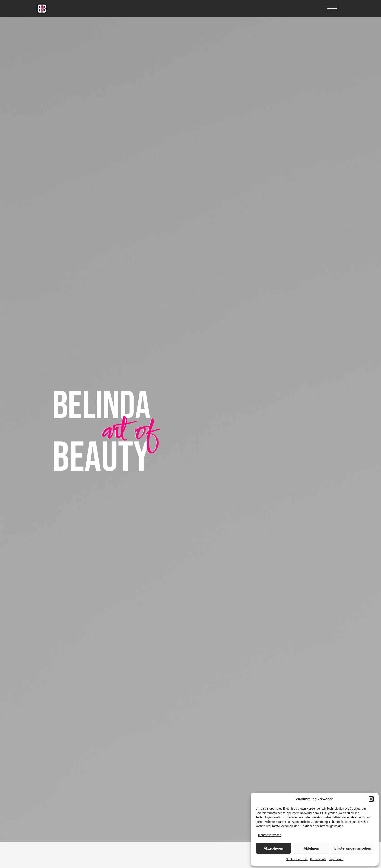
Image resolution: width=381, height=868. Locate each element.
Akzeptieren (273, 848)
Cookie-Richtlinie (297, 859)
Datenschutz (318, 859)
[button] (371, 799)
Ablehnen (311, 848)
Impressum (336, 859)
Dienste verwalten (270, 835)
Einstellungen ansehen (353, 848)
